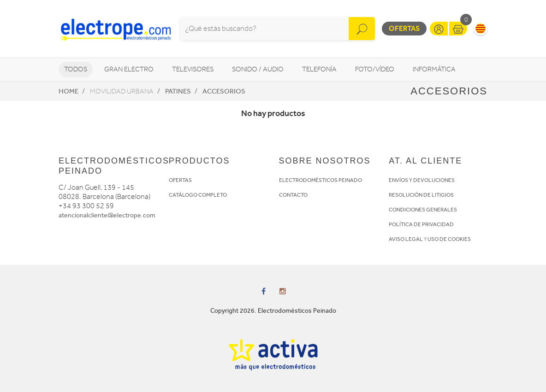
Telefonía (319, 69)
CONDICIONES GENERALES (423, 210)
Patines (178, 91)
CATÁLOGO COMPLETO (198, 195)
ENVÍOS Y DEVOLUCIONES (422, 180)
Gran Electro (129, 69)
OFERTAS (180, 180)
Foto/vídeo (375, 69)
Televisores (193, 69)
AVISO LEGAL (406, 239)
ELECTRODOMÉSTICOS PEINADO (320, 180)
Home (68, 91)
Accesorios (224, 91)
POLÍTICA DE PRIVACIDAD (421, 224)
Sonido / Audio (258, 69)
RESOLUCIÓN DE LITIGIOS (421, 195)
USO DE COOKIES (449, 239)
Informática (434, 69)
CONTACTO (293, 195)
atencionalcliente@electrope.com (107, 215)
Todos (76, 69)
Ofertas (404, 28)
